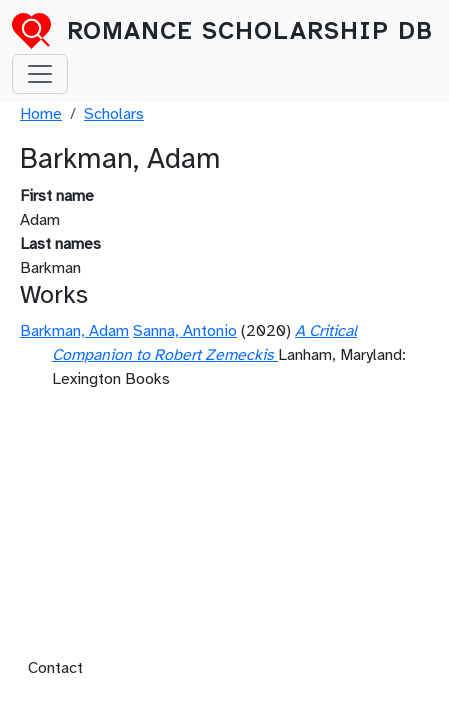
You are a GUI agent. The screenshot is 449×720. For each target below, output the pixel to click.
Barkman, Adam (74, 331)
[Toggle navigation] (40, 74)
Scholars (114, 114)
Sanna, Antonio (185, 331)
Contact (55, 668)
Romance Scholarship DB (250, 31)
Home (41, 114)
